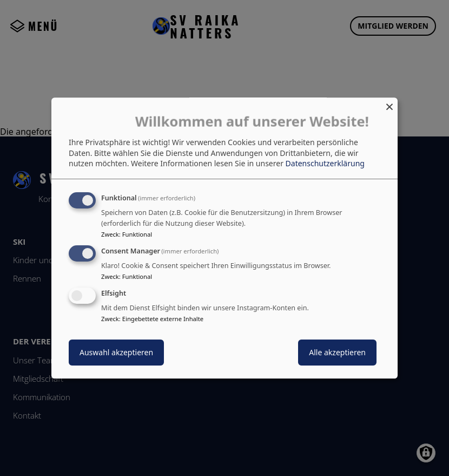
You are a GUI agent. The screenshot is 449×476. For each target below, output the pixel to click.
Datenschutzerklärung (325, 164)
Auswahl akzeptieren (116, 352)
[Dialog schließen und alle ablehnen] (389, 104)
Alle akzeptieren (337, 352)
